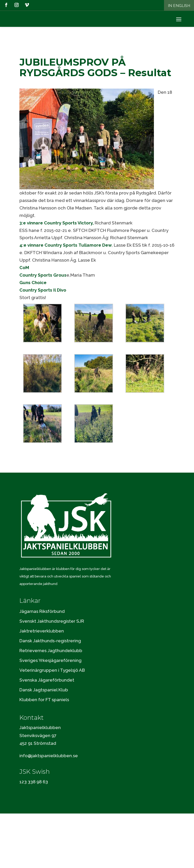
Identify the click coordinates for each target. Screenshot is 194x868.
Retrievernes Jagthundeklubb (51, 651)
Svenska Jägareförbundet (47, 680)
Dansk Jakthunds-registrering (50, 641)
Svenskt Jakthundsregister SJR (52, 621)
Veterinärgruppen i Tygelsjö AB (52, 670)
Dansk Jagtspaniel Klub (44, 690)
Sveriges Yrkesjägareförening (50, 660)
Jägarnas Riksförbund (42, 611)
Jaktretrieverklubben (42, 631)
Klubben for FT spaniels (44, 700)
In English (179, 6)
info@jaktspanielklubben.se (49, 756)
